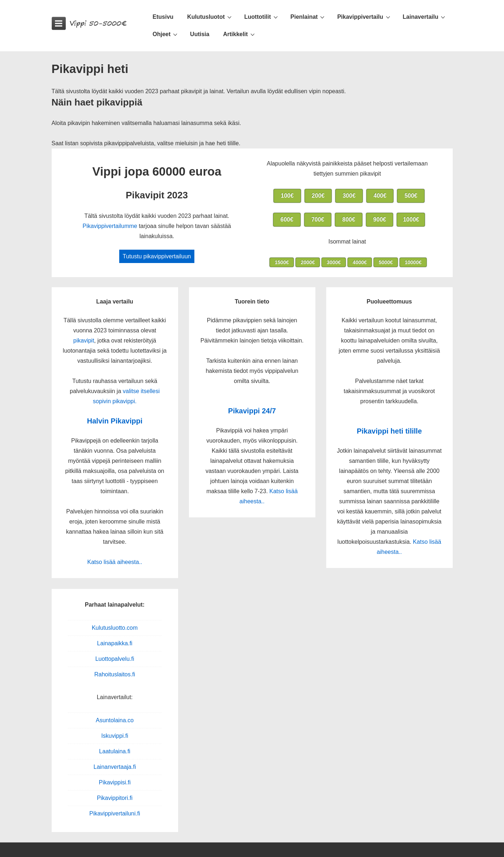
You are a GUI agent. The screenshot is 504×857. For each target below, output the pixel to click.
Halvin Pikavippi (115, 421)
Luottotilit (262, 17)
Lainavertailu (425, 17)
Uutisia (200, 34)
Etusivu (163, 17)
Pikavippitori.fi (115, 798)
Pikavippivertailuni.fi (115, 813)
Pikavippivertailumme (110, 226)
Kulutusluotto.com (115, 628)
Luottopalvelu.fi (115, 659)
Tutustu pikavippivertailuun (157, 256)
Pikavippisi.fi (115, 782)
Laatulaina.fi (115, 751)
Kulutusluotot (210, 17)
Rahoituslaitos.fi (115, 674)
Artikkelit (240, 34)
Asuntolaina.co (115, 720)
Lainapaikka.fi (115, 643)
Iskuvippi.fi (115, 736)
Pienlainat (309, 17)
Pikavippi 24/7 (252, 411)
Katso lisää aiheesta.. (115, 562)
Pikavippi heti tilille (389, 431)
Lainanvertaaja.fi (115, 767)
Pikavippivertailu (364, 17)
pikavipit (84, 341)
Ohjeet (166, 34)
